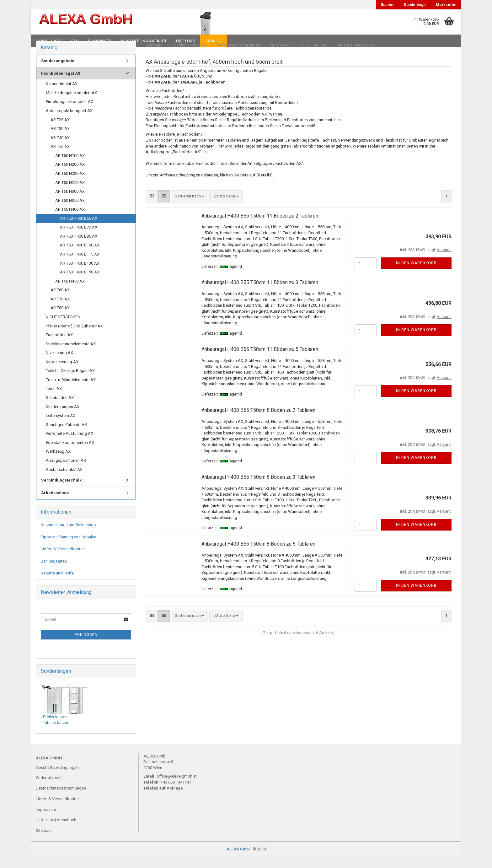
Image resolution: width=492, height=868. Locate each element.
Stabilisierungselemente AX (71, 355)
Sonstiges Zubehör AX (66, 435)
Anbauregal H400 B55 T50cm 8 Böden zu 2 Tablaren (258, 421)
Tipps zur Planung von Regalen (69, 548)
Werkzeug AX (58, 462)
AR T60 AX (60, 301)
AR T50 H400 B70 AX (79, 238)
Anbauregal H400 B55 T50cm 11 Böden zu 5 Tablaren (260, 360)
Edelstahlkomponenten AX (70, 453)
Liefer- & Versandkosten (63, 560)
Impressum (46, 820)
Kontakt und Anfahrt (144, 41)
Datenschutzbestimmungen (61, 799)
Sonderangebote (58, 72)
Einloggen (86, 645)
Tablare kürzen (56, 733)
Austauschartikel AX (64, 480)
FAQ (75, 41)
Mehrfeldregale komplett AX (71, 104)
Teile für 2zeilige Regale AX (70, 382)
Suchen (388, 5)
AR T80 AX (60, 319)
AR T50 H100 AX (70, 166)
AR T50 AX (60, 157)
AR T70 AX (60, 310)
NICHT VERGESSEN (63, 328)
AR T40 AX (60, 148)
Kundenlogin (415, 5)
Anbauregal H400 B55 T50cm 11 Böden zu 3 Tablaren (260, 293)
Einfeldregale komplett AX (70, 113)
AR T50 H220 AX (70, 184)
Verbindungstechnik (61, 491)
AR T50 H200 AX (70, 175)
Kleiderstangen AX (63, 417)
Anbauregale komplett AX (69, 122)
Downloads (49, 41)
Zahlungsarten (54, 572)
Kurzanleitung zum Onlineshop (68, 536)
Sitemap (43, 841)
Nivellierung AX (59, 364)
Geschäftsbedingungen (57, 778)
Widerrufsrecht (49, 788)
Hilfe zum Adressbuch (56, 831)
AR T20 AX (60, 130)
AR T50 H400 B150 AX (80, 283)
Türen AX (54, 399)
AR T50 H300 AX (70, 202)
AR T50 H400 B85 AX (79, 247)
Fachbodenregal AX (61, 84)
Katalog (213, 41)
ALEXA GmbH (239, 860)
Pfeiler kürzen (55, 728)
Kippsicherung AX (62, 372)
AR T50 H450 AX (70, 292)
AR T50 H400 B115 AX (80, 265)
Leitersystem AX (61, 426)
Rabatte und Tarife (57, 584)
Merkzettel (446, 5)
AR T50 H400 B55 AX (79, 229)
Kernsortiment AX (62, 95)
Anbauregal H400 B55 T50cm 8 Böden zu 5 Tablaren (258, 555)
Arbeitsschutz (55, 503)
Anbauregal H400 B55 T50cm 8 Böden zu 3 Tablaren (258, 488)
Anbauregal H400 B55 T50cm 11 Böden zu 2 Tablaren (260, 226)
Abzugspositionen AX (66, 471)
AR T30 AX (60, 140)
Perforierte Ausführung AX (70, 444)
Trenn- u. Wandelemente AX (71, 391)
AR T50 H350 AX (70, 211)
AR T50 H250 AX (70, 193)
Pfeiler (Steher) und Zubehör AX (74, 337)
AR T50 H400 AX (70, 220)
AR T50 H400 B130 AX (80, 274)
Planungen (100, 41)
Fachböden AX (59, 346)
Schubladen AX (60, 409)
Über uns (186, 41)
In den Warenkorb (416, 274)
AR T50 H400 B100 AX (80, 256)
